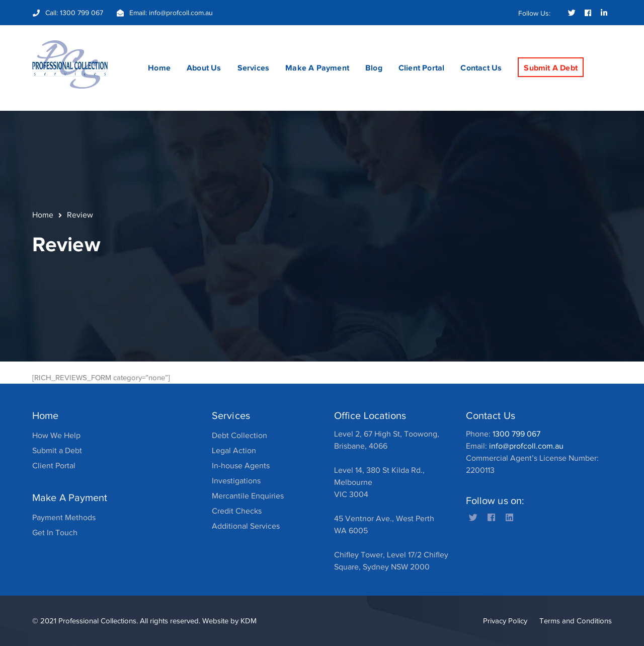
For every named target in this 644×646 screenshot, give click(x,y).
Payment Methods (64, 518)
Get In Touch (55, 533)
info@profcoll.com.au (181, 13)
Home (43, 215)
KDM (249, 621)
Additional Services (246, 526)
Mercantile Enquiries (248, 496)
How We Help (56, 436)
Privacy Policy (505, 621)
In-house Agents (241, 466)
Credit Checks (237, 511)
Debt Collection (239, 436)
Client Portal (54, 466)
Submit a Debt (57, 451)
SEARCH (604, 48)
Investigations (236, 481)
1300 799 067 (82, 13)
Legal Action (234, 451)
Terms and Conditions (576, 621)
